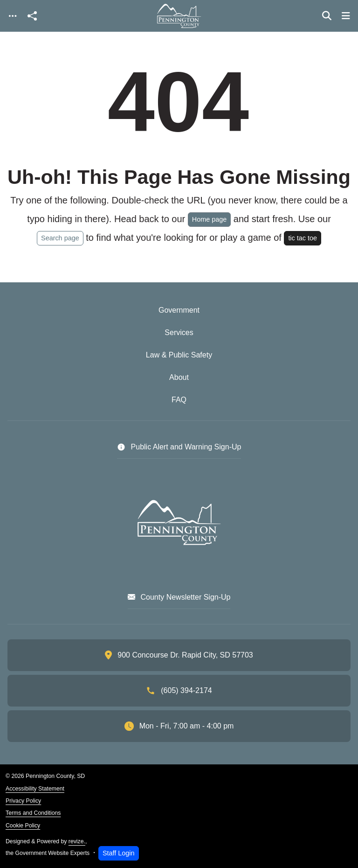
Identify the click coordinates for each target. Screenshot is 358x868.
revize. (77, 841)
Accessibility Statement (35, 789)
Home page (209, 219)
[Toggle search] (327, 16)
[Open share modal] (32, 16)
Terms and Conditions (33, 813)
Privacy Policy (23, 801)
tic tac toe (303, 238)
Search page (60, 238)
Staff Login (119, 853)
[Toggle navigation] (13, 16)
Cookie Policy (23, 826)
